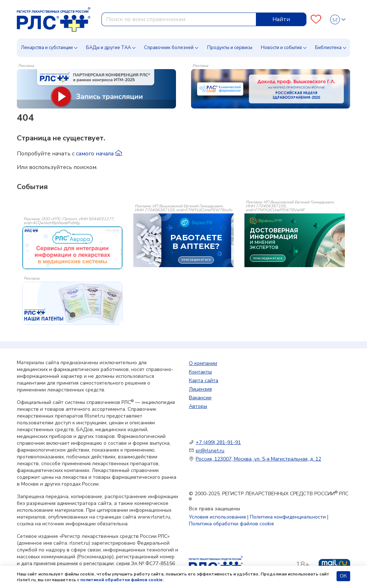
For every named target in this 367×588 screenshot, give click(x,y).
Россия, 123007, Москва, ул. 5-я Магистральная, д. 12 (258, 459)
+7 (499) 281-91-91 (218, 442)
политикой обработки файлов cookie (121, 580)
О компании (203, 363)
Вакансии (200, 398)
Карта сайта (204, 380)
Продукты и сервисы (230, 48)
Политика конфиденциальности (288, 517)
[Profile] (338, 20)
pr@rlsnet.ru (210, 451)
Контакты (200, 372)
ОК (343, 576)
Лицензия (200, 389)
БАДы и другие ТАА (108, 48)
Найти (281, 19)
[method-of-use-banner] (96, 88)
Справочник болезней (169, 48)
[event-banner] (72, 248)
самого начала (99, 154)
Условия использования (217, 517)
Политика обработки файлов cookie (232, 524)
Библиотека (328, 48)
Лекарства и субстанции (47, 48)
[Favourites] (316, 20)
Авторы (198, 406)
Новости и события (281, 48)
